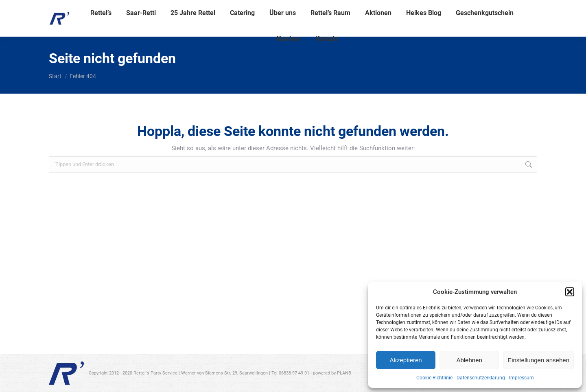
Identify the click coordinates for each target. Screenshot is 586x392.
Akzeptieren (406, 360)
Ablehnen (469, 360)
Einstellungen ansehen (538, 360)
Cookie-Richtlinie (434, 378)
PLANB (344, 373)
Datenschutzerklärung (481, 378)
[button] (570, 292)
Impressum (521, 378)
